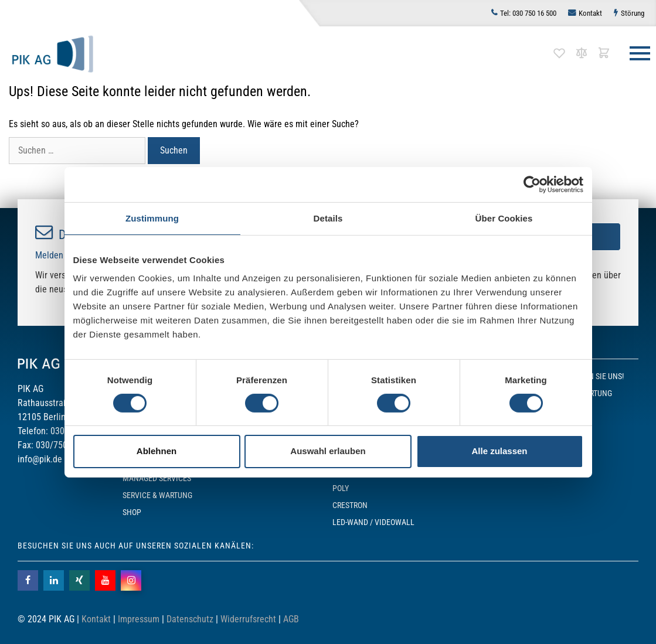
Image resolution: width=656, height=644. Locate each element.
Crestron (350, 505)
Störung (633, 13)
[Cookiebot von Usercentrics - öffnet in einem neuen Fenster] (532, 184)
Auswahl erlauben (328, 451)
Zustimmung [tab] (152, 218)
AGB (291, 619)
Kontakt (590, 13)
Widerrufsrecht (248, 619)
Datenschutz (190, 619)
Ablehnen (157, 451)
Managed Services (157, 478)
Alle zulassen (499, 451)
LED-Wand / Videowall (373, 522)
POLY (341, 488)
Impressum (139, 619)
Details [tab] (328, 218)
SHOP (132, 512)
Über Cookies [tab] (504, 218)
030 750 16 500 (528, 13)
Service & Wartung (157, 495)
